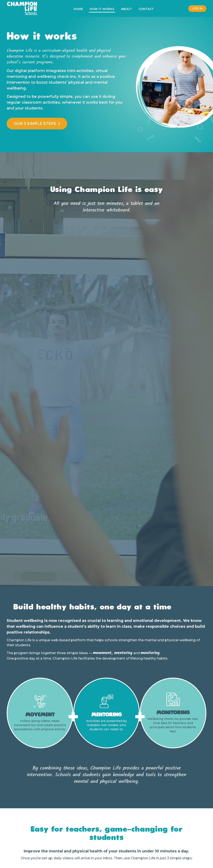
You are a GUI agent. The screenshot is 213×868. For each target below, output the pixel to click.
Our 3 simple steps (37, 124)
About (126, 9)
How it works (102, 9)
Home (78, 9)
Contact (146, 9)
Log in (197, 8)
